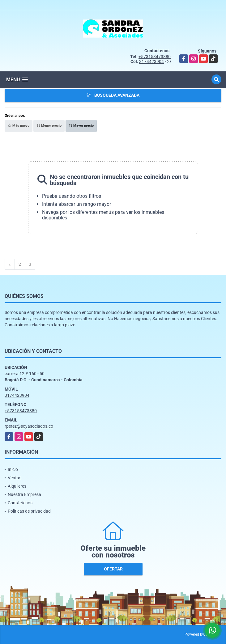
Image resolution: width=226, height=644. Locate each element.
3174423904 (151, 61)
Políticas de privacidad (29, 511)
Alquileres (17, 486)
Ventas (15, 478)
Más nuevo (19, 126)
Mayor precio (81, 126)
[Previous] (10, 265)
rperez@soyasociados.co (29, 426)
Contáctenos (20, 503)
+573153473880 (155, 57)
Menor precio (49, 126)
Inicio (13, 469)
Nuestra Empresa (24, 494)
